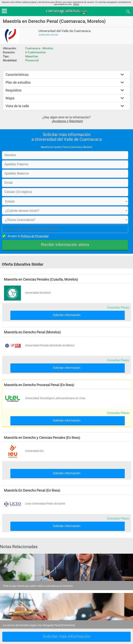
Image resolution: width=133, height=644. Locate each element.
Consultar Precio (118, 308)
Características (17, 75)
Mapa (10, 98)
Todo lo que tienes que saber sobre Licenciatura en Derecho (38, 586)
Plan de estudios (18, 82)
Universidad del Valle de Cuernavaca (65, 31)
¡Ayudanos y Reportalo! (67, 121)
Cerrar (76, 4)
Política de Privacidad (34, 236)
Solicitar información (66, 315)
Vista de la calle (17, 106)
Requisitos (14, 90)
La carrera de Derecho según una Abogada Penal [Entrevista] (39, 625)
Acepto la (27, 236)
